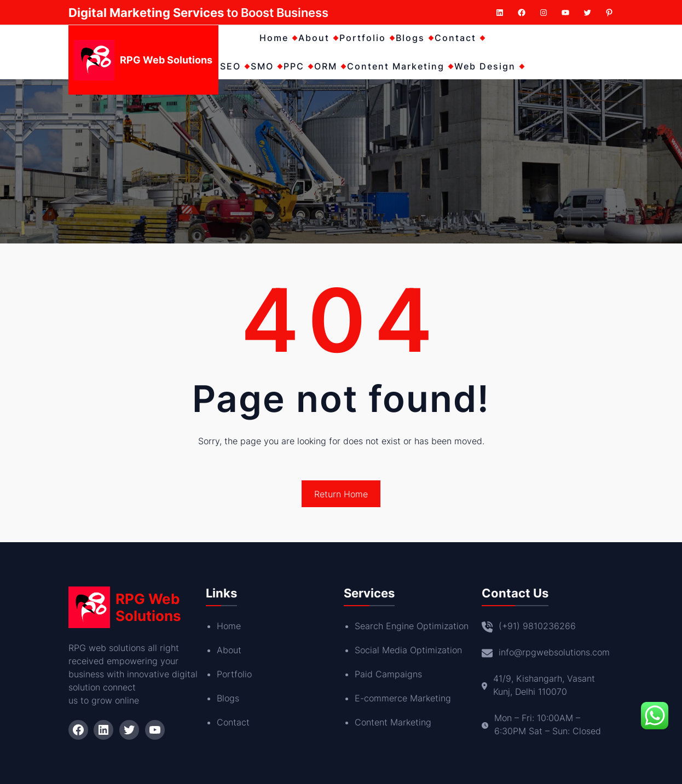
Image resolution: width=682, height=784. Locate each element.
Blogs (228, 698)
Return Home (341, 494)
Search (370, 626)
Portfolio (234, 674)
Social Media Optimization (408, 650)
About (229, 650)
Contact (233, 722)
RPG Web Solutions (166, 60)
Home (229, 626)
